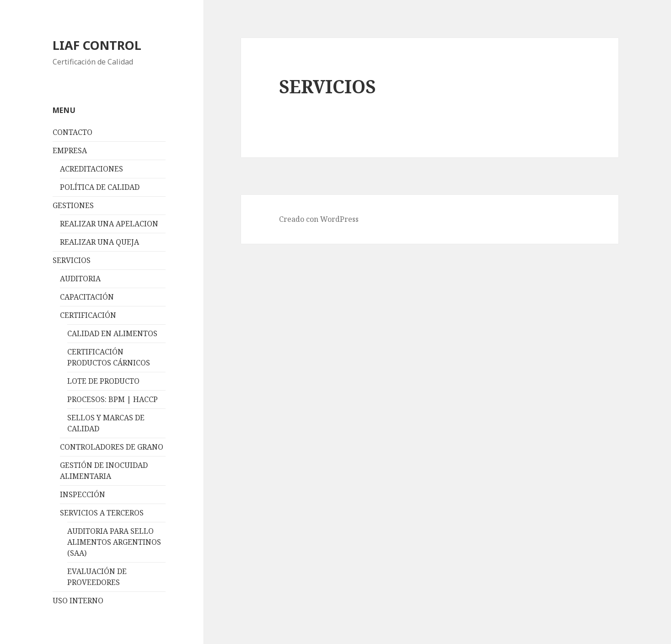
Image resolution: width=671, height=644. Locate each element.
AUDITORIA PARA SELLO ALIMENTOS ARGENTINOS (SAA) (114, 542)
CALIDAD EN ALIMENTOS (112, 333)
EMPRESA (70, 150)
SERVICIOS (72, 260)
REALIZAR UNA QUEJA (99, 242)
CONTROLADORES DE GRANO (112, 447)
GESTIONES (73, 205)
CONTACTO (72, 132)
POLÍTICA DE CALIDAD (100, 187)
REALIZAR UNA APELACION (109, 224)
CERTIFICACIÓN (88, 315)
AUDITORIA (80, 279)
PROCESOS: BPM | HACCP (113, 399)
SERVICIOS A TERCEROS (102, 513)
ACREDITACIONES (91, 169)
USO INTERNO (78, 601)
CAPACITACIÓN (87, 297)
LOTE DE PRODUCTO (103, 381)
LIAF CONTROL (97, 45)
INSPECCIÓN (83, 494)
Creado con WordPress (319, 219)
